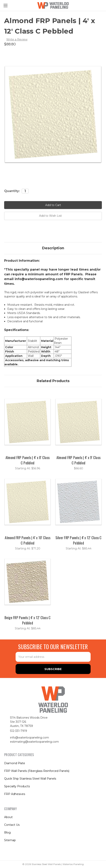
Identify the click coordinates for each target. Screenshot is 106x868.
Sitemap (10, 840)
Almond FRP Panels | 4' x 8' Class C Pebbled (28, 460)
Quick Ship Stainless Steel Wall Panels (30, 779)
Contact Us (12, 825)
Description (53, 248)
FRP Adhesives (15, 794)
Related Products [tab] (53, 381)
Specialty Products (17, 786)
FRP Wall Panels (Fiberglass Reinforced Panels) (37, 771)
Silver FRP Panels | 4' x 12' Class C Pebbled (79, 540)
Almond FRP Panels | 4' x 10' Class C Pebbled (28, 540)
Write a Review (17, 39)
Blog (7, 832)
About (8, 817)
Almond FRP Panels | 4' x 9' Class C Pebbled (78, 460)
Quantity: (12, 191)
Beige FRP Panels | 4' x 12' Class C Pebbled (28, 620)
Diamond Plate (15, 763)
